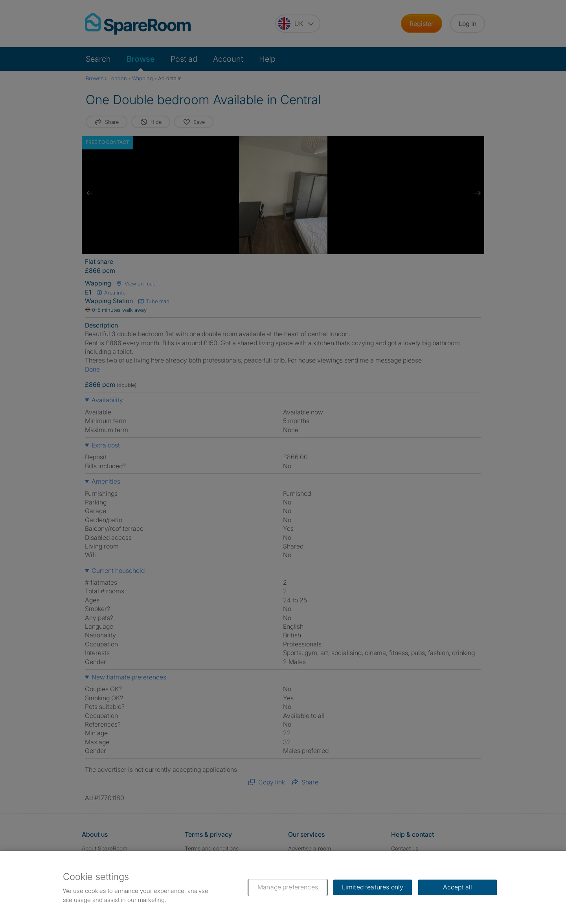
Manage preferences (288, 887)
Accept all (458, 887)
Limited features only (373, 887)
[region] (283, 887)
